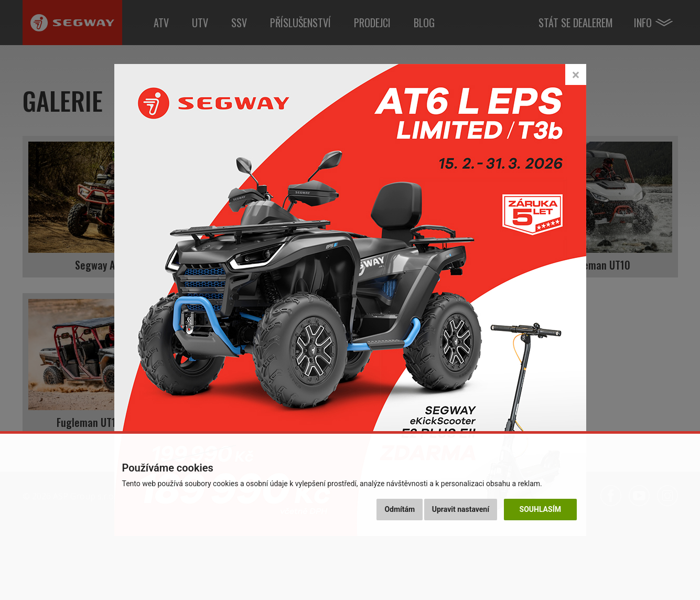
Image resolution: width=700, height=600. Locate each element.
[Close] (576, 74)
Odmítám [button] (400, 509)
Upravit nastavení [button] (461, 509)
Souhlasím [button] (540, 509)
